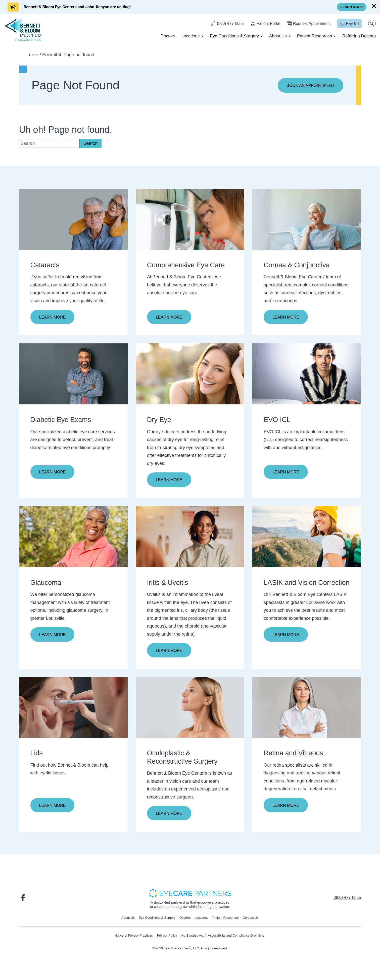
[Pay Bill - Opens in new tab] (348, 24)
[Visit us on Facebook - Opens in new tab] (24, 900)
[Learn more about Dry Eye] (190, 375)
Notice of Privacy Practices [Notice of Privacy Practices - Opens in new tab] (127, 939)
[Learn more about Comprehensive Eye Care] (190, 219)
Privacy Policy (165, 939)
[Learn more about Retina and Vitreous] (307, 709)
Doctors (167, 37)
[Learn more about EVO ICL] (307, 375)
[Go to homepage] (24, 29)
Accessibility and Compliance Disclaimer (242, 939)
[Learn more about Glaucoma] (73, 538)
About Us (277, 37)
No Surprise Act (193, 939)
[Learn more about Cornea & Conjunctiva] (307, 219)
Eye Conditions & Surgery (234, 37)
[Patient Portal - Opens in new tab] (262, 24)
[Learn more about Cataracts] (73, 219)
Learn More (54, 318)
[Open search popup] (371, 24)
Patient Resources (314, 37)
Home (35, 55)
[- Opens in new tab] (190, 896)
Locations (190, 37)
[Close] (374, 6)
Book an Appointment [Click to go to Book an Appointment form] (307, 86)
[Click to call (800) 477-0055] (223, 24)
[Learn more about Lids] (73, 709)
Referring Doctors (358, 37)
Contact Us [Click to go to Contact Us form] (257, 921)
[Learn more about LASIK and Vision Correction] (307, 538)
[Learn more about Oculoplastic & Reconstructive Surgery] (190, 709)
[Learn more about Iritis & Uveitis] (190, 538)
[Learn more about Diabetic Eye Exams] (73, 375)
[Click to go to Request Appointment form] (307, 24)
